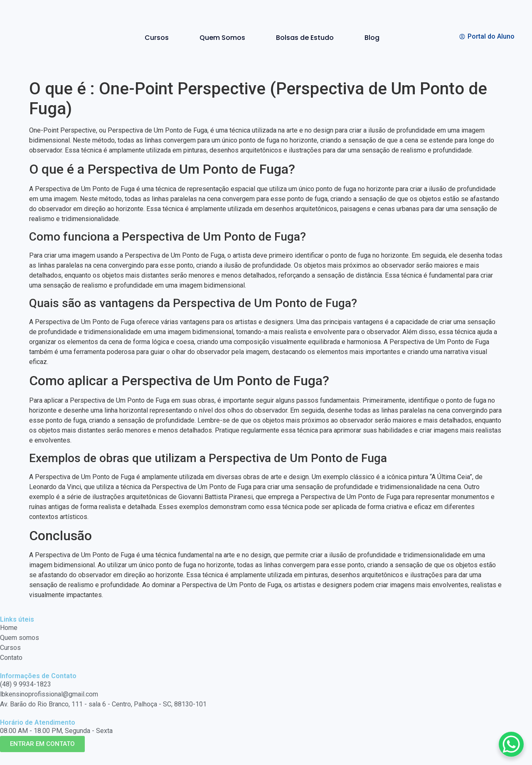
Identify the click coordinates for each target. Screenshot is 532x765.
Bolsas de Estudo (305, 38)
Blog (372, 38)
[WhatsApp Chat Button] (511, 744)
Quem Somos (222, 38)
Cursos (157, 38)
